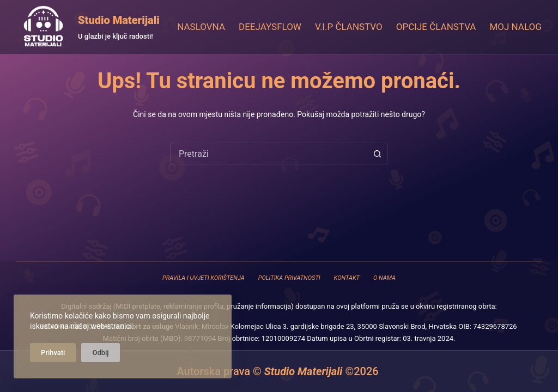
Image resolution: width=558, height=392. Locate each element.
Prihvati (53, 353)
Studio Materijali (119, 20)
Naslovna (201, 27)
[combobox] (269, 154)
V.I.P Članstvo (349, 27)
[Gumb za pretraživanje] (377, 154)
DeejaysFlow (270, 27)
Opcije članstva (436, 27)
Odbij (100, 353)
